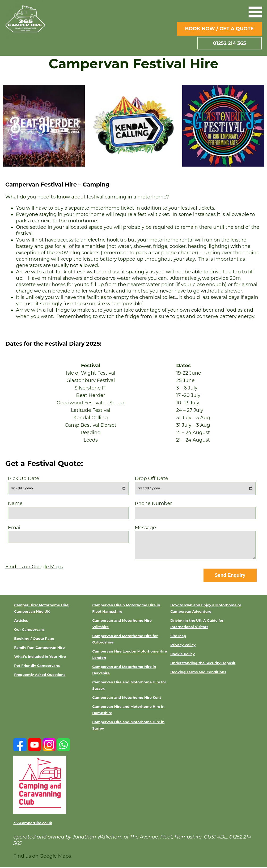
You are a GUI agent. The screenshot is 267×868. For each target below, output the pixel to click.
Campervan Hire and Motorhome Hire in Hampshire (128, 710)
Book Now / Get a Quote (219, 29)
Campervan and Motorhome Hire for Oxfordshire (125, 640)
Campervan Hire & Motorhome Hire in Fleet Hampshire (126, 609)
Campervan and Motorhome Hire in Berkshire (124, 671)
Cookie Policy (183, 655)
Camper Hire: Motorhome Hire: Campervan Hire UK (42, 609)
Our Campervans (29, 630)
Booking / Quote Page (34, 639)
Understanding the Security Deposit (203, 664)
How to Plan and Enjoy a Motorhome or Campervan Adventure (206, 609)
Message (195, 543)
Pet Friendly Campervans (37, 666)
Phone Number (195, 509)
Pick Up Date (69, 483)
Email (69, 533)
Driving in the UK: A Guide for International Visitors (197, 624)
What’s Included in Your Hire (40, 657)
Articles (21, 621)
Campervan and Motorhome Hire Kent (127, 698)
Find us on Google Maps (34, 567)
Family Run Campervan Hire (39, 648)
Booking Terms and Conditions (198, 673)
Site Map (178, 637)
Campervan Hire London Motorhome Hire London (130, 655)
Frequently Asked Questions (40, 675)
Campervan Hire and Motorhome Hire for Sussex (129, 686)
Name (69, 509)
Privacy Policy (183, 646)
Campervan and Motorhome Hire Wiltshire (122, 624)
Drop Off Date (195, 483)
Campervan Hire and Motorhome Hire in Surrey (128, 726)
